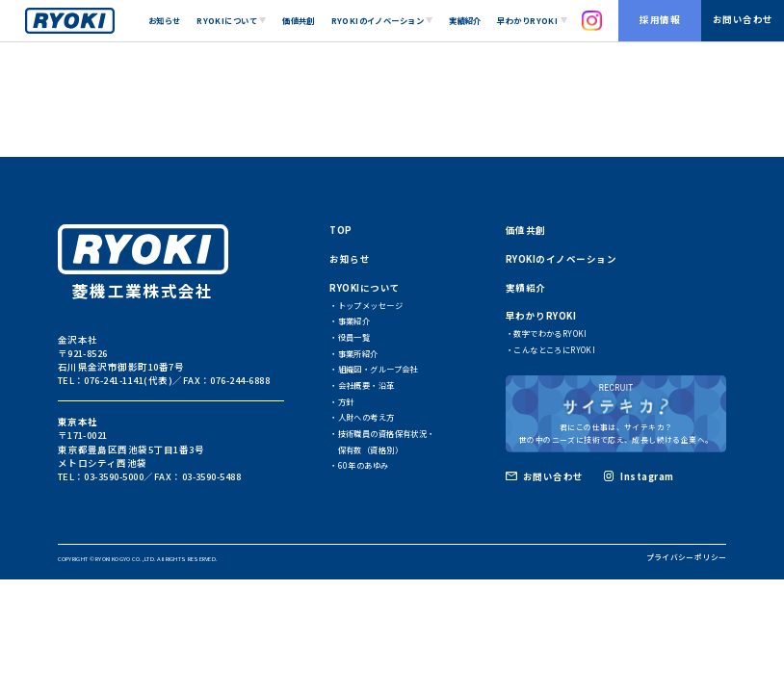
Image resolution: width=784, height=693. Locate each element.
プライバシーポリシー (687, 557)
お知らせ (165, 20)
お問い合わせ (743, 19)
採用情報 (660, 19)
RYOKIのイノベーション (561, 259)
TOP (340, 230)
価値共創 (299, 20)
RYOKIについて (365, 288)
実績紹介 (465, 20)
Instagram (647, 476)
